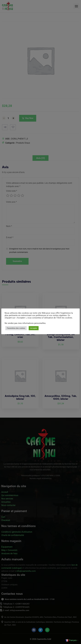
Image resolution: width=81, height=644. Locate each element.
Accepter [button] (34, 328)
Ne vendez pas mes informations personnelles (25, 323)
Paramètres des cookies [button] (16, 328)
